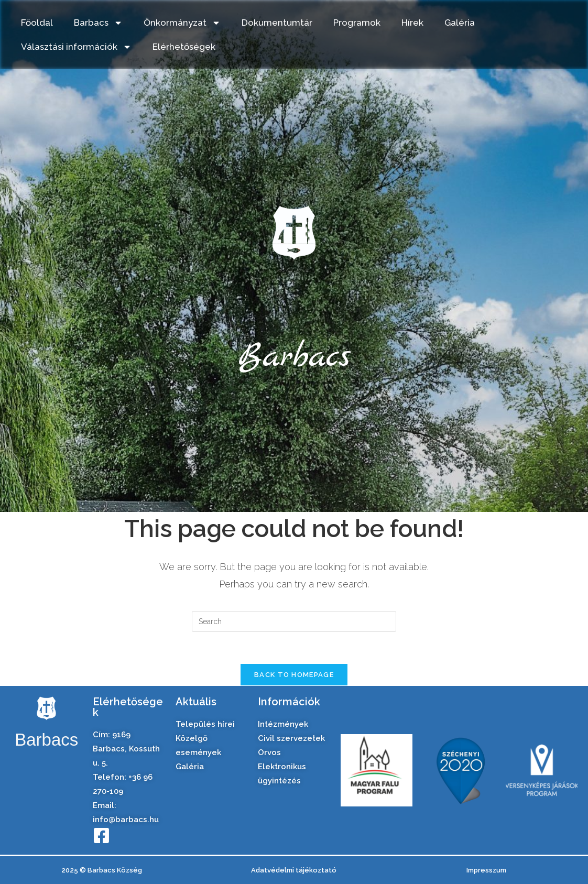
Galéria (460, 23)
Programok (357, 23)
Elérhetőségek (184, 47)
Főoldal (37, 23)
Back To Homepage (294, 675)
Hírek (412, 23)
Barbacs (98, 23)
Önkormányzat (182, 23)
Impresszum (486, 870)
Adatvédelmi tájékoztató (294, 870)
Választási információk (76, 47)
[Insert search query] (294, 621)
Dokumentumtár (277, 23)
